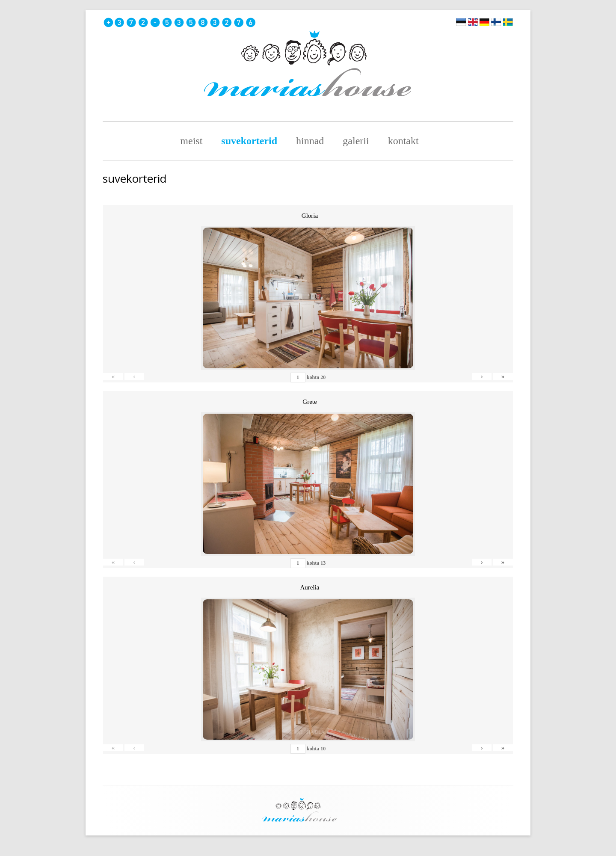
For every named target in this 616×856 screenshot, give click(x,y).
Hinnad (310, 141)
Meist (191, 141)
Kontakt (403, 141)
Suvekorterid (249, 141)
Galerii (356, 141)
